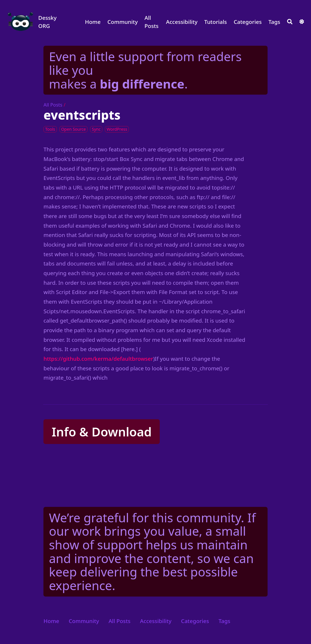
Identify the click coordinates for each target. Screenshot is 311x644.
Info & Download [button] (102, 432)
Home (93, 22)
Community (123, 22)
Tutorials (216, 22)
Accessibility (182, 22)
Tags (274, 22)
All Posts (152, 22)
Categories (248, 22)
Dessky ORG (47, 22)
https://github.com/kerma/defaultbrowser (98, 359)
